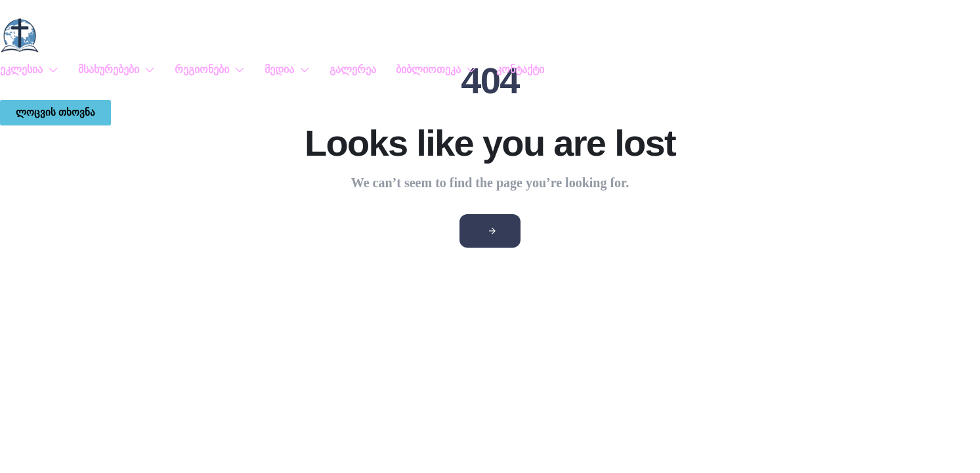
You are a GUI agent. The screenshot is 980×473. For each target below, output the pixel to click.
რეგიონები (210, 69)
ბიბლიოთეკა (436, 69)
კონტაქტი (520, 69)
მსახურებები (117, 69)
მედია (287, 69)
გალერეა (353, 69)
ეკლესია (29, 69)
